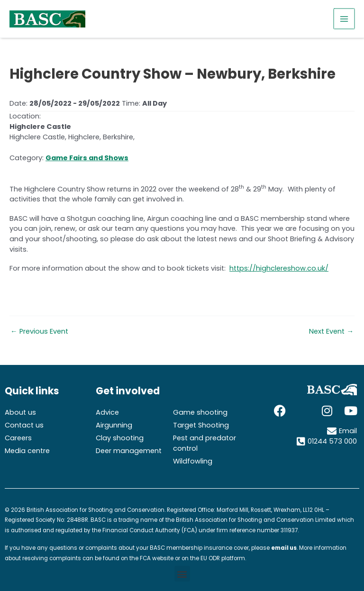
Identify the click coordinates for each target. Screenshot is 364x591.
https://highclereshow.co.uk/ (279, 268)
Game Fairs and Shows (87, 158)
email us (284, 548)
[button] (182, 574)
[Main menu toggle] (345, 19)
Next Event (331, 332)
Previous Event (39, 332)
